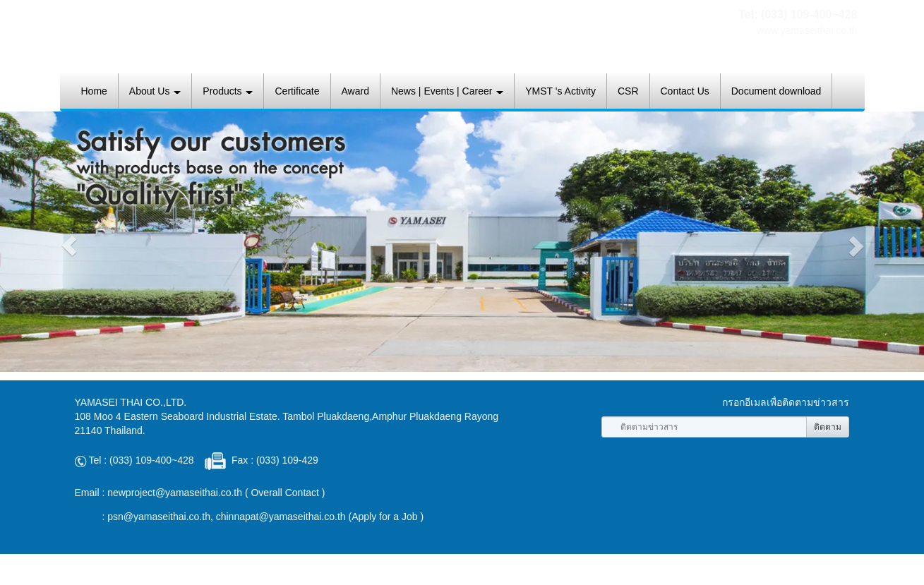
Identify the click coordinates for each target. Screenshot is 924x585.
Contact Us (685, 91)
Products (228, 91)
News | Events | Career (447, 91)
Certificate (297, 91)
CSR (628, 91)
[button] (69, 246)
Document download (776, 91)
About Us (155, 91)
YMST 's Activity (560, 91)
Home (94, 91)
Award (355, 91)
